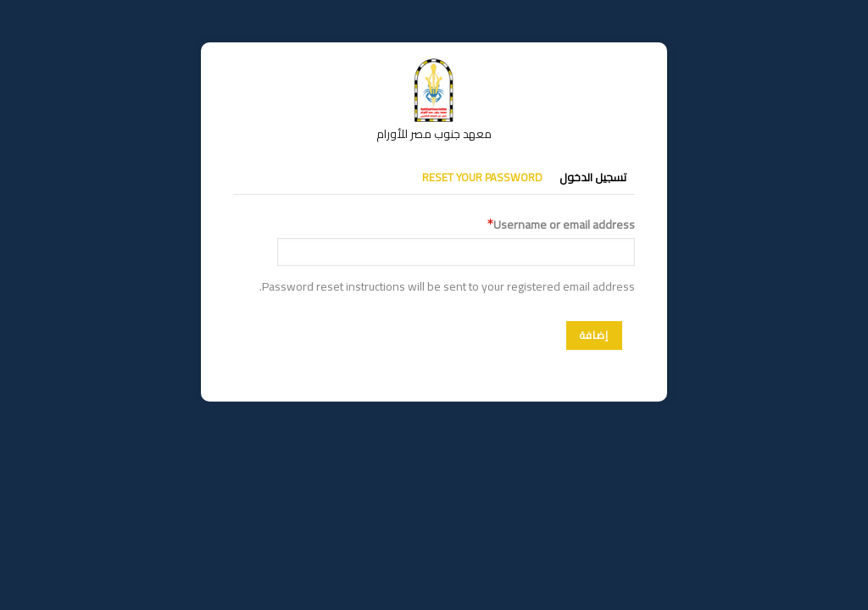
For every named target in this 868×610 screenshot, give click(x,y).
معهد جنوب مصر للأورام (434, 134)
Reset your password (482, 177)
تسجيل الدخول (593, 177)
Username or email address (564, 225)
